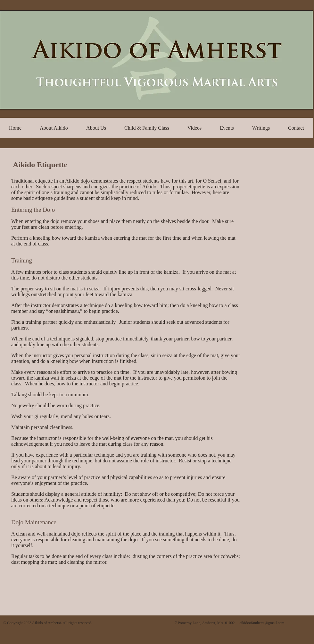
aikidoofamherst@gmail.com (262, 623)
